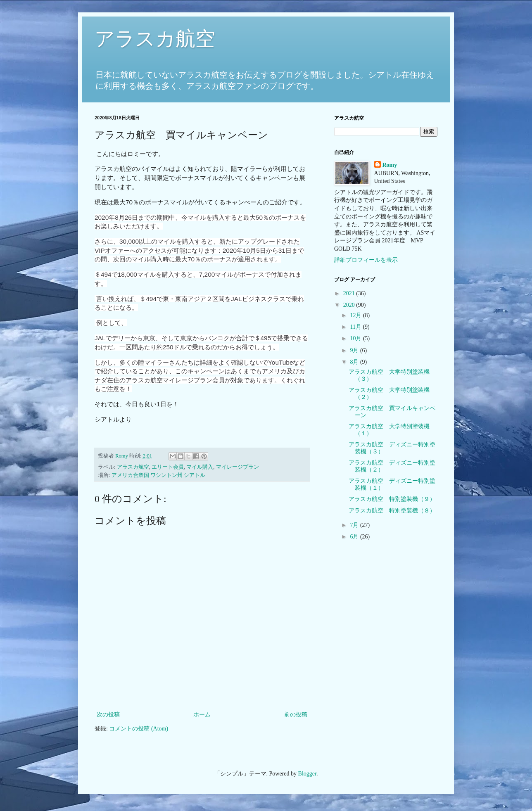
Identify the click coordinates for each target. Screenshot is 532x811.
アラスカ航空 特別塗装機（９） (392, 499)
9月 (355, 350)
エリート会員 (168, 467)
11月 (356, 327)
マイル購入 (200, 467)
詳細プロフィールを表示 (366, 260)
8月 (355, 362)
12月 (356, 315)
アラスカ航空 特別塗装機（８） (392, 511)
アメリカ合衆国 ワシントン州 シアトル (158, 475)
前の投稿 (296, 715)
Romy (390, 165)
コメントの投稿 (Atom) (139, 729)
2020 (350, 305)
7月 (355, 525)
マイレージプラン (237, 467)
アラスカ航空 (155, 39)
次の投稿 (108, 715)
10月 (356, 338)
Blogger (307, 774)
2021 (350, 293)
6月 (355, 537)
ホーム (202, 715)
